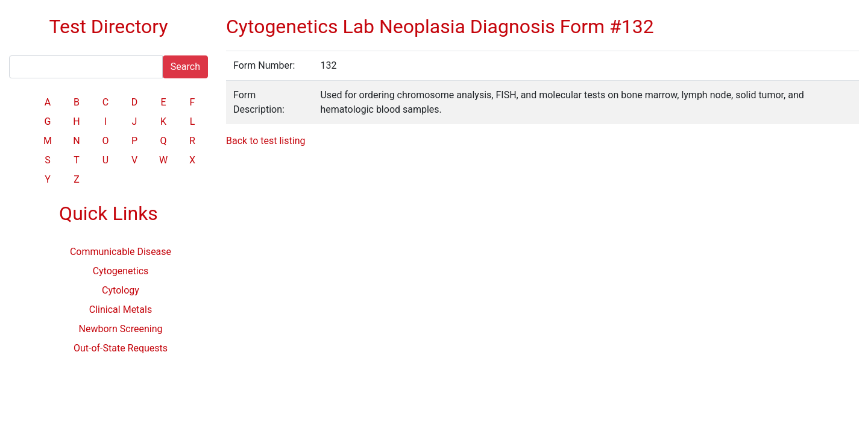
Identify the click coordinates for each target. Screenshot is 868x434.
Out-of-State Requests (121, 348)
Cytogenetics (121, 271)
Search (185, 67)
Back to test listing (266, 141)
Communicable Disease (121, 252)
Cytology (121, 290)
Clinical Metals (121, 310)
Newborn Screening (121, 329)
